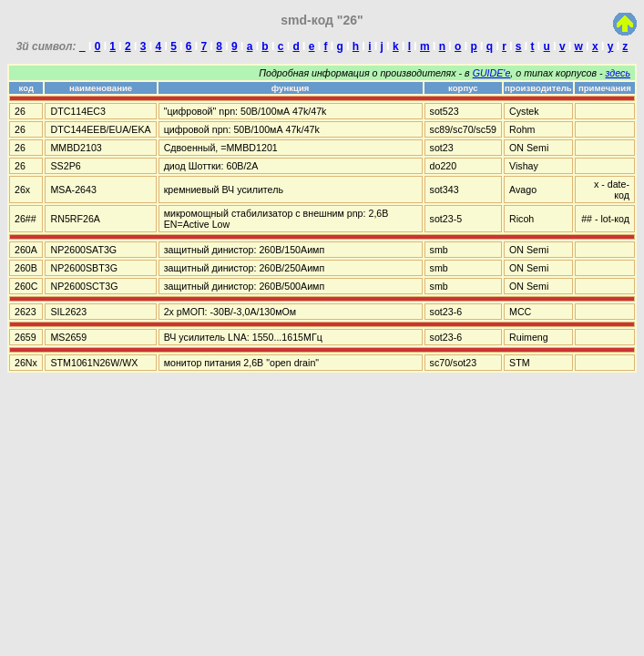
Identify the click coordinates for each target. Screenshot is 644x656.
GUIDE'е (492, 73)
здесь (618, 73)
